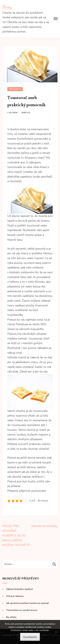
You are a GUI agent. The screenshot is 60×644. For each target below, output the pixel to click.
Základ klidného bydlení (19, 589)
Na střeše (11, 617)
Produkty (15, 89)
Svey (7, 7)
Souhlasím (30, 637)
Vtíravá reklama (15, 596)
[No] (56, 632)
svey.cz (26, 113)
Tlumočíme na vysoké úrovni (22, 610)
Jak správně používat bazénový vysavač (27, 603)
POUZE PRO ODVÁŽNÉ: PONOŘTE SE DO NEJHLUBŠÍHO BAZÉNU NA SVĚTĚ (16, 535)
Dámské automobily (44, 526)
